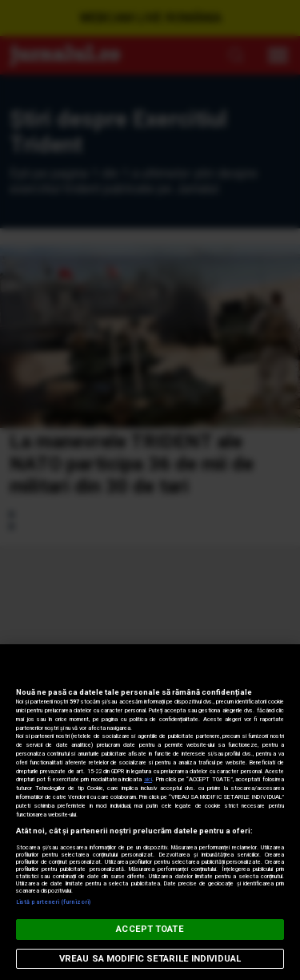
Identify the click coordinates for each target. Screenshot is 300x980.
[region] (150, 812)
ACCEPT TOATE (150, 929)
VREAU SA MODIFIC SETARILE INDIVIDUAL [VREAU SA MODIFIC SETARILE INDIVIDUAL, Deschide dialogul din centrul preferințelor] (150, 959)
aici (148, 779)
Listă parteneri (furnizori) (53, 902)
